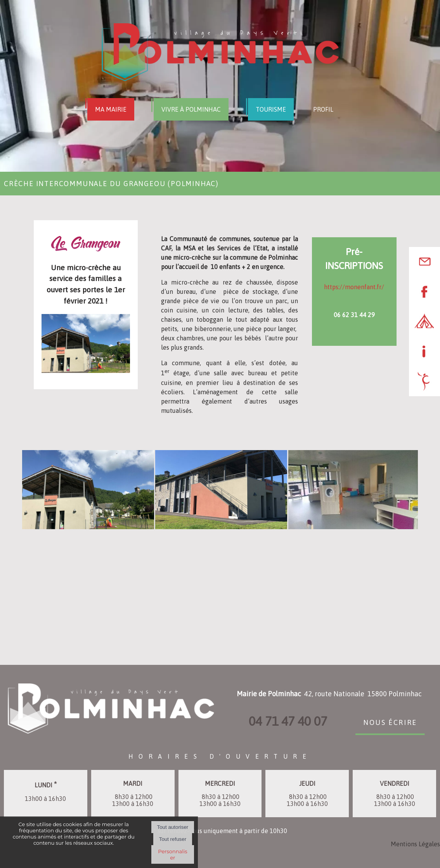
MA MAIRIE (111, 109)
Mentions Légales (415, 844)
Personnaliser (172, 854)
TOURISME (271, 109)
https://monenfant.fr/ (354, 287)
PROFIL (323, 109)
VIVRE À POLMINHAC (191, 109)
